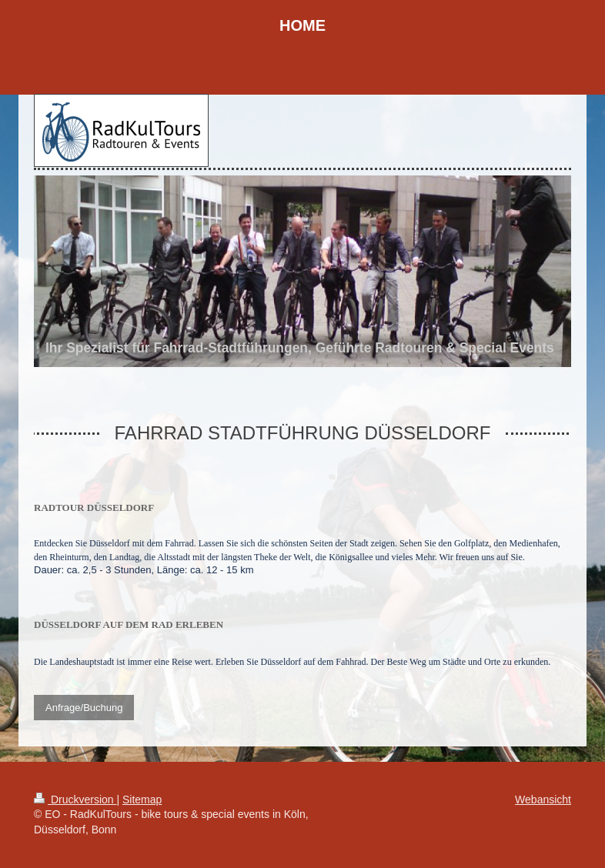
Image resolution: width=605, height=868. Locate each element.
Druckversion (75, 800)
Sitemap (142, 800)
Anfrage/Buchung (84, 708)
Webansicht (543, 800)
